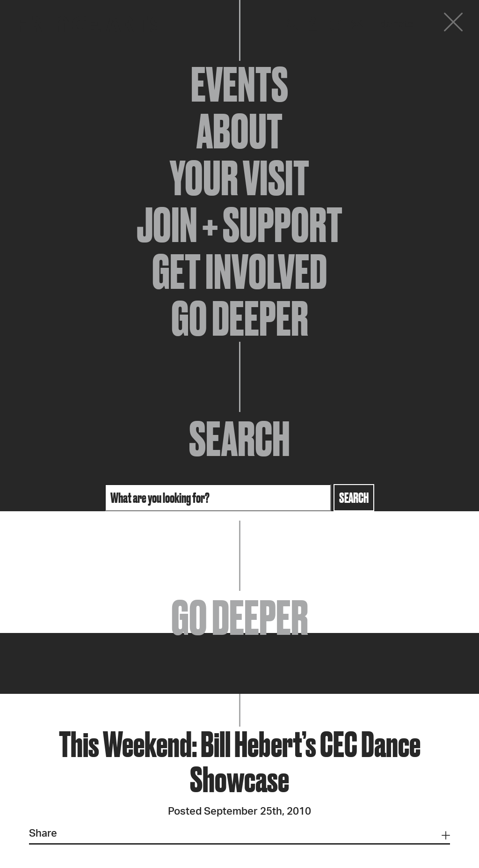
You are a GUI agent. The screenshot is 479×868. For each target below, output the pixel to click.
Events (239, 84)
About (239, 131)
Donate (397, 24)
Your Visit (239, 178)
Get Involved (239, 272)
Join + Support (239, 225)
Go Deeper (240, 318)
